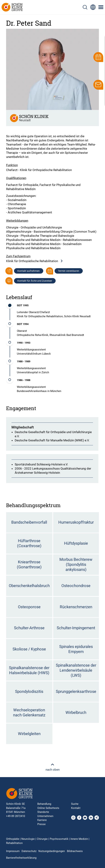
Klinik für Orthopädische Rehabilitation (35, 261)
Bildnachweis (75, 851)
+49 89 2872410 (16, 816)
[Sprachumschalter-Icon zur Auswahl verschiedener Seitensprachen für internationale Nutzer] (93, 7)
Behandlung (44, 804)
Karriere (42, 820)
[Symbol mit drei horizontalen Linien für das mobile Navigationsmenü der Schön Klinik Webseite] (101, 7)
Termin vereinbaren (69, 271)
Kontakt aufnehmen (29, 271)
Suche (75, 804)
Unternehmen (45, 816)
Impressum (13, 851)
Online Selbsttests (48, 808)
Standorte (43, 812)
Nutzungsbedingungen (52, 851)
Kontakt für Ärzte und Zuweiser (35, 281)
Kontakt (76, 808)
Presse (41, 824)
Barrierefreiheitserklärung (21, 858)
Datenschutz (29, 851)
